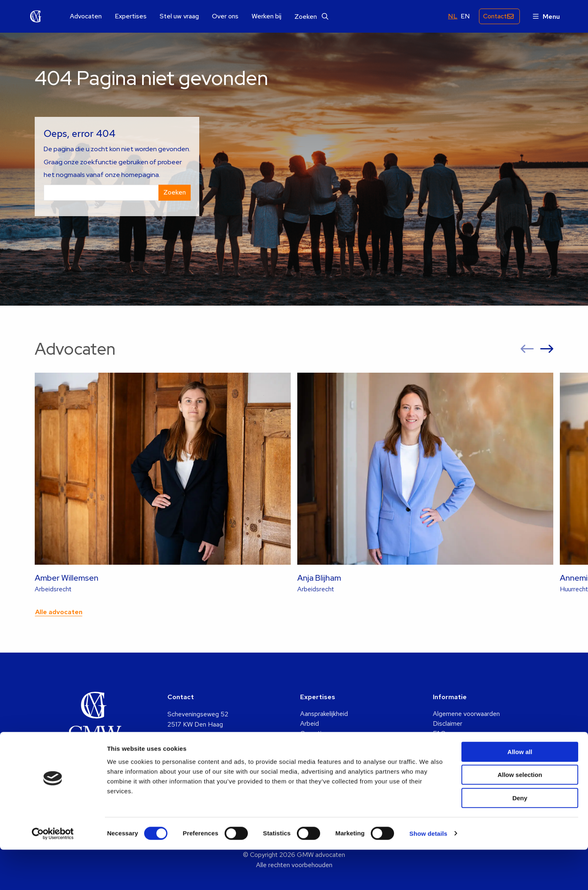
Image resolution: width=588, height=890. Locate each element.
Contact (493, 16)
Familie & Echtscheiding (334, 753)
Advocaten (86, 16)
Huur (307, 763)
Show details (429, 874)
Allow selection (520, 815)
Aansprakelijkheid (324, 714)
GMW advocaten (36, 16)
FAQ (439, 733)
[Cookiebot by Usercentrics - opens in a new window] (53, 874)
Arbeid (310, 723)
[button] (527, 349)
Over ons (225, 16)
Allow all (520, 792)
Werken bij (266, 16)
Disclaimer (448, 723)
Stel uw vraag (179, 16)
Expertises (131, 16)
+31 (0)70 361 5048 (197, 766)
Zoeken (311, 17)
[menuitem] (86, 17)
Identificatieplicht (457, 743)
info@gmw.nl (185, 756)
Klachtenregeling (456, 753)
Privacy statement (459, 763)
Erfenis (310, 743)
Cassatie (313, 733)
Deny (520, 838)
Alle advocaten (59, 612)
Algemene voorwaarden (466, 714)
